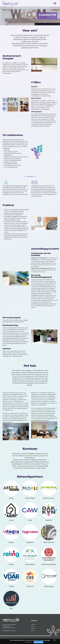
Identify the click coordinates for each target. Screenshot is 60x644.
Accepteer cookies (38, 642)
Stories (33, 626)
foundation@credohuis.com (9, 631)
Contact (33, 629)
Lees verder (47, 640)
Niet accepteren (28, 642)
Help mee (34, 624)
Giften (33, 631)
